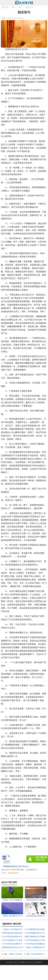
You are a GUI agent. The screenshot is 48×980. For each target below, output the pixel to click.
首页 (13, 7)
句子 (20, 7)
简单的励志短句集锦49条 (12, 933)
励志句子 (30, 7)
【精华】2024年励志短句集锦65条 (21, 954)
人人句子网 (21, 962)
